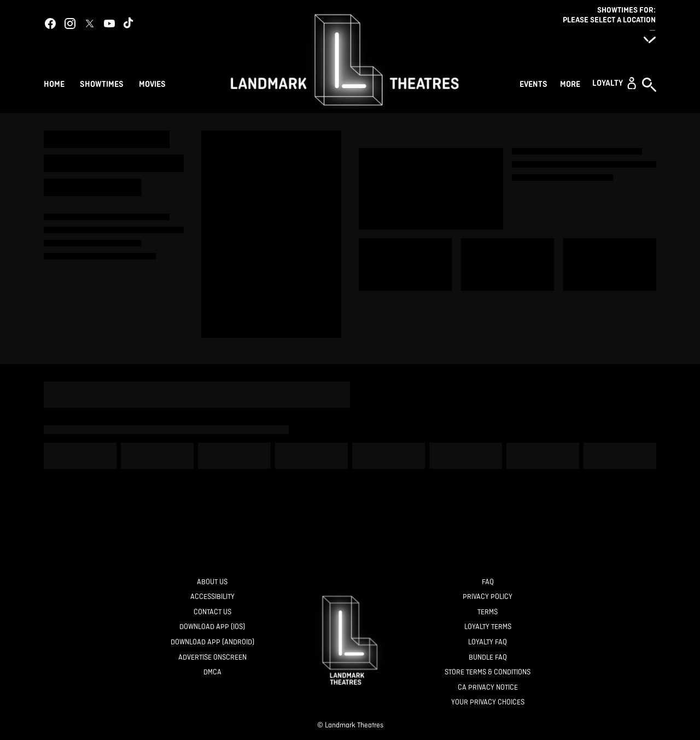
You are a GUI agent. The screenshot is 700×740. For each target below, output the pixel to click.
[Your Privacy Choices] (488, 703)
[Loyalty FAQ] (488, 642)
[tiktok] (129, 24)
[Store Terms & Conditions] (488, 673)
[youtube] (109, 24)
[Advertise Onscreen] (212, 658)
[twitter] (90, 24)
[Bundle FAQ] (488, 658)
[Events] (535, 83)
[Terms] (488, 612)
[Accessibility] (212, 597)
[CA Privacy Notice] (488, 688)
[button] (614, 83)
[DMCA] (212, 673)
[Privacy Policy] (488, 597)
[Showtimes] (102, 83)
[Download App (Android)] (212, 642)
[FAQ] (488, 582)
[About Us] (212, 582)
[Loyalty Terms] (488, 627)
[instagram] (70, 24)
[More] (572, 83)
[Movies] (154, 83)
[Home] (54, 83)
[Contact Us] (212, 612)
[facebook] (50, 24)
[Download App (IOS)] (212, 627)
